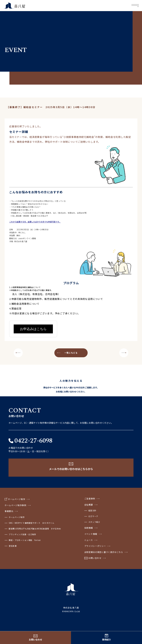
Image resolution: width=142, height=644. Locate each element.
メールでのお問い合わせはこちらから (71, 469)
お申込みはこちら (33, 329)
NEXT (124, 353)
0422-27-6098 (33, 441)
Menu (135, 6)
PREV (18, 353)
